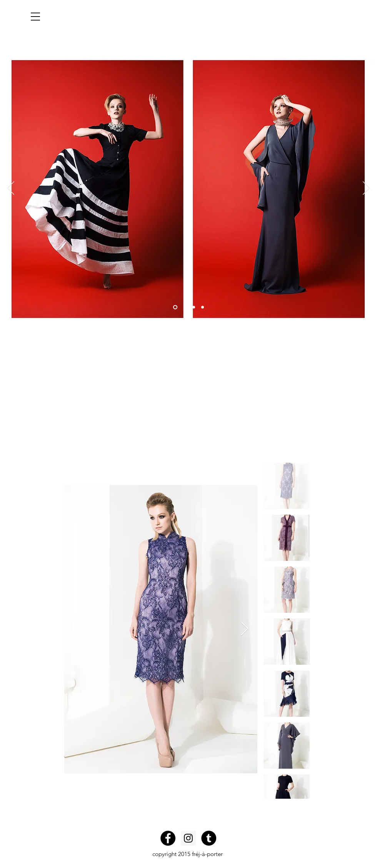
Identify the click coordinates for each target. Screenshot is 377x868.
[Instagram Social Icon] (188, 838)
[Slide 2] (185, 307)
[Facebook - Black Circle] (168, 838)
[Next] (366, 189)
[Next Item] (244, 629)
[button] (35, 17)
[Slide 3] (194, 307)
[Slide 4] (203, 307)
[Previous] (11, 189)
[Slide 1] (175, 307)
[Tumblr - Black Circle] (209, 838)
